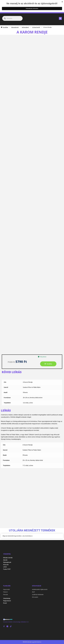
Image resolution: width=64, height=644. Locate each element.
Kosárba (49, 364)
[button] (60, 18)
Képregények (15, 27)
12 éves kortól (36, 27)
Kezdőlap (6, 27)
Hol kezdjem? (25, 27)
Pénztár (6, 595)
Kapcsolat (6, 589)
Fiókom (5, 592)
